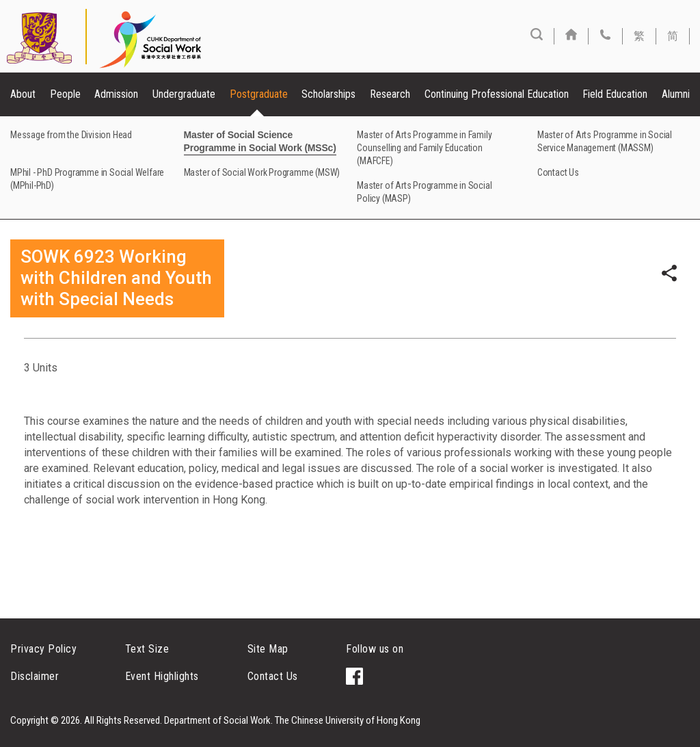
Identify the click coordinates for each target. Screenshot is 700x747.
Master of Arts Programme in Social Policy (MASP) (424, 192)
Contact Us (558, 172)
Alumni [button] (676, 94)
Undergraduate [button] (184, 94)
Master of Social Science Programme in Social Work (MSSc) (260, 141)
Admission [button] (116, 94)
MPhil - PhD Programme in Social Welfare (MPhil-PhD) (87, 179)
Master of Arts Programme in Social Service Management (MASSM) (605, 141)
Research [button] (390, 94)
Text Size (147, 649)
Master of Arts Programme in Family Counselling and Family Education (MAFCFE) (424, 148)
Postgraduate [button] (259, 94)
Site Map (268, 649)
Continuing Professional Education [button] (497, 94)
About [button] (23, 94)
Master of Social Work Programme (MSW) (262, 172)
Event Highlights (162, 676)
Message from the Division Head (71, 135)
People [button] (65, 94)
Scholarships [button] (328, 94)
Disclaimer (35, 676)
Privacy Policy (43, 649)
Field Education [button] (615, 94)
